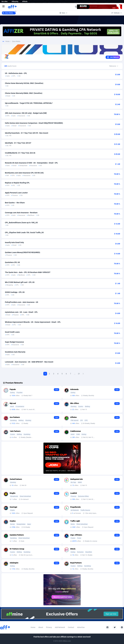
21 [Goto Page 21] (79, 374)
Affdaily (25, 1)
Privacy (49, 627)
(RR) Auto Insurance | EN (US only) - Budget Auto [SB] (26, 113)
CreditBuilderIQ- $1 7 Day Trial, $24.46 (20, 153)
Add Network (60, 627)
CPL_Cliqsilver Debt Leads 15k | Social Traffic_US (24, 232)
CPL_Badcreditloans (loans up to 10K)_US (21, 223)
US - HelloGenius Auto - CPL (16, 73)
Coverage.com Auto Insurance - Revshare (21, 213)
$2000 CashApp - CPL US (15, 292)
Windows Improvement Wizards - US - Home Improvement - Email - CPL (33, 322)
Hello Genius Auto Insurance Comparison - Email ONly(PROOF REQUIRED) (34, 123)
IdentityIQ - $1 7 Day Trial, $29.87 (18, 143)
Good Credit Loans (12, 332)
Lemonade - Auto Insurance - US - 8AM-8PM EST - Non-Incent (29, 362)
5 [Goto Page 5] (62, 374)
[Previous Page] (41, 374)
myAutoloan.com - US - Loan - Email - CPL (21, 312)
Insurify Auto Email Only (14, 242)
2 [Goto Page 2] (49, 374)
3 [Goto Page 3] (54, 374)
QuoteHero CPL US (12, 262)
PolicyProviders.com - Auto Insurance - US (22, 302)
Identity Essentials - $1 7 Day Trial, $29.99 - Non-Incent (27, 133)
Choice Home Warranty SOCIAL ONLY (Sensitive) (24, 83)
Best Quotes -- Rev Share (15, 203)
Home (7, 41)
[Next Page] (83, 374)
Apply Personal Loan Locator (16, 193)
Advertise (81, 627)
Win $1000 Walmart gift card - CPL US (20, 282)
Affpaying (15, 1)
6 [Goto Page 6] (66, 374)
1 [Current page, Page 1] (45, 374)
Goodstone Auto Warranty (15, 352)
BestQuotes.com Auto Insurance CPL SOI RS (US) (24, 173)
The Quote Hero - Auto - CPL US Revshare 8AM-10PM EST (29, 272)
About (41, 627)
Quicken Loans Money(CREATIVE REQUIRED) (23, 252)
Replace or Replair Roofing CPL (17, 183)
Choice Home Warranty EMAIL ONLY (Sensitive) (24, 93)
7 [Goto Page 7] (71, 374)
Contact (71, 627)
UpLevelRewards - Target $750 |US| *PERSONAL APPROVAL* (29, 103)
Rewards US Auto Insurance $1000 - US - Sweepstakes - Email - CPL (31, 163)
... (75, 374)
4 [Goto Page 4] (58, 374)
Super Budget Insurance (14, 342)
